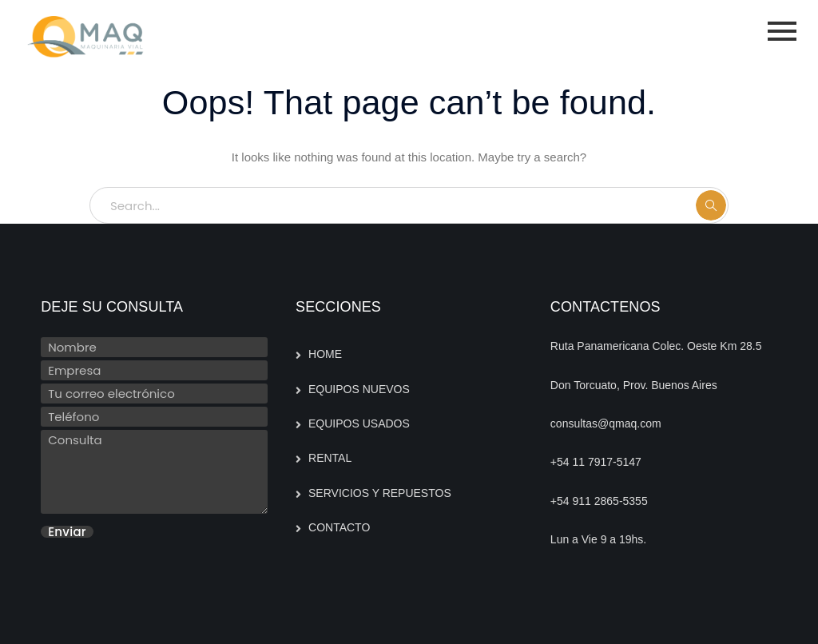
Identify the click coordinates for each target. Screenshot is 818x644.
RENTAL (330, 458)
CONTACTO (339, 527)
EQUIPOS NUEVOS (359, 389)
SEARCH (711, 205)
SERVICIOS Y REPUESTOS (380, 493)
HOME (325, 354)
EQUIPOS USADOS (359, 423)
